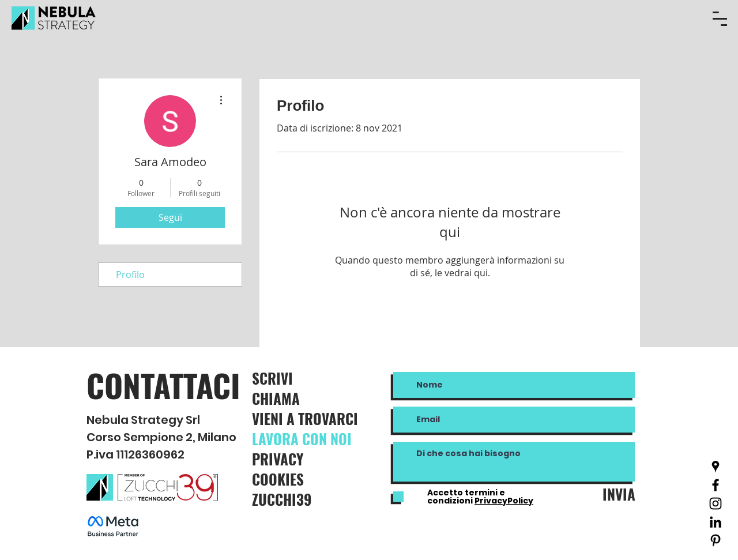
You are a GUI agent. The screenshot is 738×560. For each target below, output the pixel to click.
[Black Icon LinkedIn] (716, 522)
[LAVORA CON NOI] (315, 439)
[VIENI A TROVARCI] (317, 418)
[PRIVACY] (305, 459)
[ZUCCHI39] (305, 499)
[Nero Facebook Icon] (716, 485)
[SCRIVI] (296, 378)
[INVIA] (615, 494)
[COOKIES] (305, 479)
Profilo (130, 275)
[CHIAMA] (293, 398)
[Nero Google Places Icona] (716, 467)
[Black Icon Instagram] (716, 503)
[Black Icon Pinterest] (716, 540)
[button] (720, 19)
